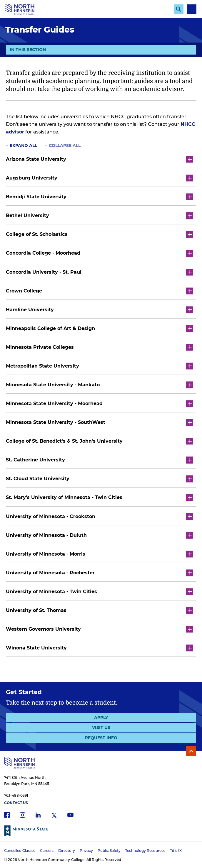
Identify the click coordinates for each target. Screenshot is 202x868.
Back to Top (191, 751)
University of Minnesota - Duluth (100, 535)
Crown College (100, 291)
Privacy (86, 851)
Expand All (23, 145)
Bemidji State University (100, 197)
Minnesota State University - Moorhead (100, 404)
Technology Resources (145, 851)
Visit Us (101, 727)
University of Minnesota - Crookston (100, 516)
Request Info (101, 738)
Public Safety (109, 851)
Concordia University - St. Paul (100, 272)
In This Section (28, 50)
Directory (67, 851)
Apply (101, 718)
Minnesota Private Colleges (100, 347)
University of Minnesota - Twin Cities (100, 592)
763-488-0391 (16, 795)
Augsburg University (100, 178)
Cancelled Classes (20, 851)
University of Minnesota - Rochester (100, 573)
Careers (47, 851)
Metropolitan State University (100, 366)
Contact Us (16, 803)
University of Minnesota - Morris (100, 554)
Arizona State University (100, 159)
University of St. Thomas (100, 610)
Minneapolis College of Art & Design (100, 328)
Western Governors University (100, 629)
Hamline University (100, 310)
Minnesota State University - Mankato (100, 385)
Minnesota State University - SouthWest (100, 423)
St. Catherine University (100, 460)
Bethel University (100, 216)
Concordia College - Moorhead (100, 253)
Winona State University (100, 648)
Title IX (176, 851)
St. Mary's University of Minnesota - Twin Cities (100, 498)
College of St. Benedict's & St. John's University (100, 441)
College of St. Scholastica (100, 235)
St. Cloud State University (100, 479)
